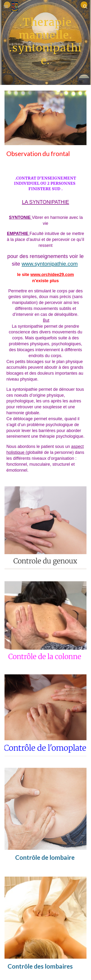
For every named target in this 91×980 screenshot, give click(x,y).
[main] (45, 42)
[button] (6, 7)
